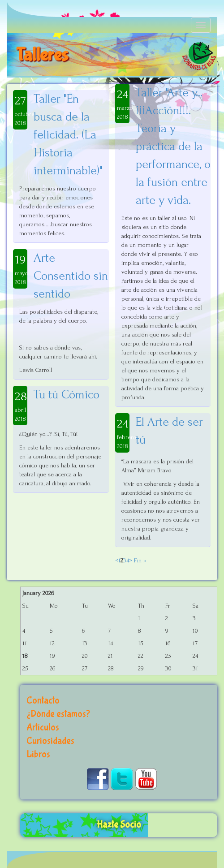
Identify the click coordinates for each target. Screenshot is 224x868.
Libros (38, 754)
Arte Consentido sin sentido (71, 276)
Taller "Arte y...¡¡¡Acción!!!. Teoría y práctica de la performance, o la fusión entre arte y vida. (173, 146)
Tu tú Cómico (67, 395)
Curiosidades (50, 741)
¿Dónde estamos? (58, 714)
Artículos (43, 728)
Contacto (43, 701)
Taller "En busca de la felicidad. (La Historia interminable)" (68, 135)
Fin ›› (139, 560)
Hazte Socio (119, 825)
